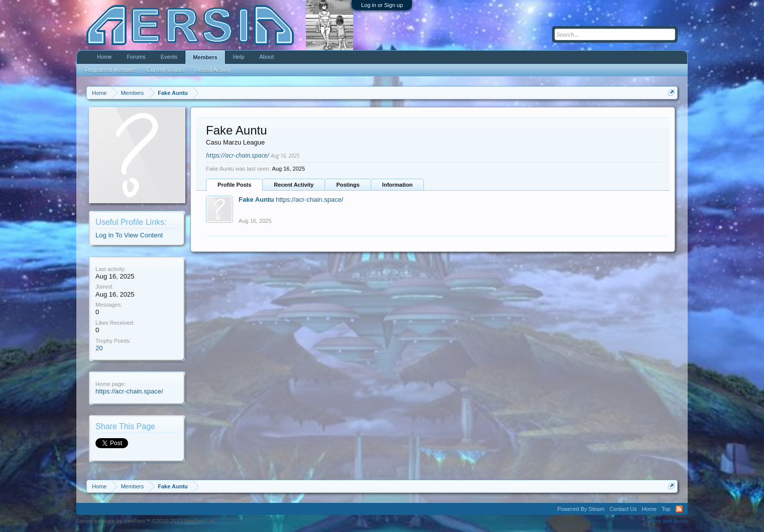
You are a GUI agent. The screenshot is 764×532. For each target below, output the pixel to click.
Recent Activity (294, 185)
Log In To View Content (129, 235)
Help (239, 57)
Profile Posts (234, 185)
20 (99, 348)
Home (104, 57)
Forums (136, 57)
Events (169, 57)
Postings (348, 185)
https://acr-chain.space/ (129, 391)
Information (398, 185)
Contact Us (623, 509)
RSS (679, 509)
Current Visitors (166, 70)
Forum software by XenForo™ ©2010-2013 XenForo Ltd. (146, 521)
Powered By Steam (581, 509)
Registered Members (111, 70)
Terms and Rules (667, 521)
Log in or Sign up (382, 5)
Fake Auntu (256, 199)
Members (205, 57)
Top (666, 509)
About (266, 57)
